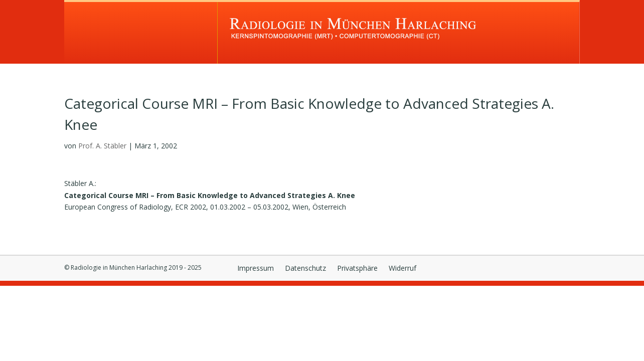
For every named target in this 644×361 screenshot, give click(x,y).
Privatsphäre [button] (357, 269)
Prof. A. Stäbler (102, 146)
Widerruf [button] (402, 269)
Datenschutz (305, 269)
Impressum (256, 269)
